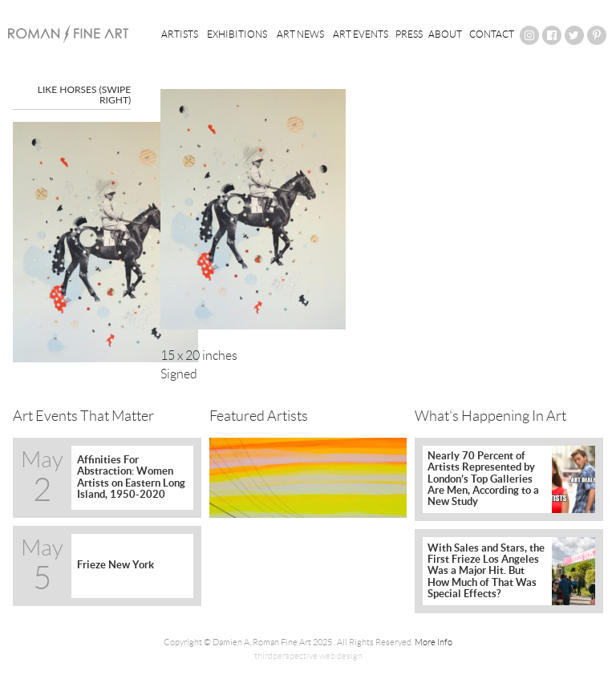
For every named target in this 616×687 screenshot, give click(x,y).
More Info (434, 642)
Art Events (361, 34)
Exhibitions (237, 34)
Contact (492, 34)
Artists (180, 34)
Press (409, 34)
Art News (300, 34)
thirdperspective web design (308, 656)
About (445, 34)
